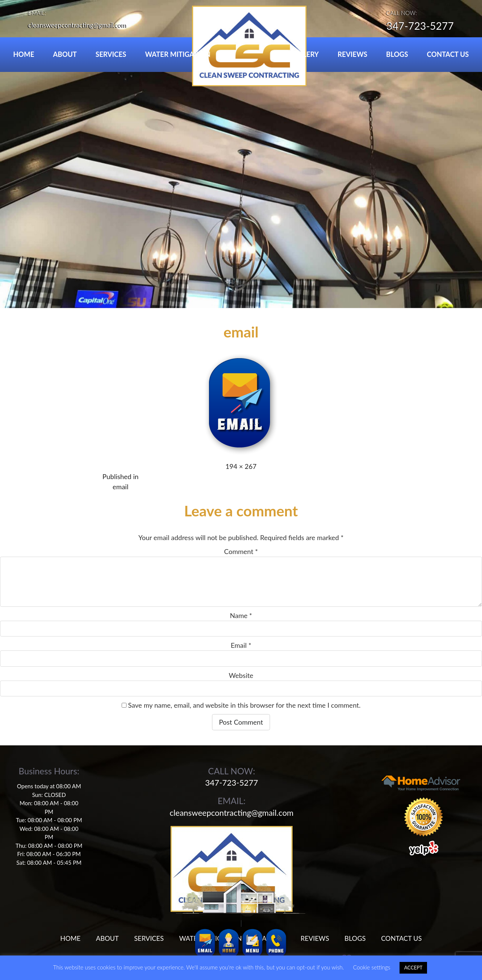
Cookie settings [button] (371, 967)
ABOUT (65, 54)
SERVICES (111, 54)
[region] (241, 154)
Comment (241, 551)
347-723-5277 (417, 27)
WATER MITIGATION (178, 54)
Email (241, 645)
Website (241, 675)
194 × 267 (241, 466)
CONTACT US (448, 54)
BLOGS (397, 54)
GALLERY (304, 54)
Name (241, 615)
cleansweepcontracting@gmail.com (80, 25)
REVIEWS (353, 54)
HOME (24, 54)
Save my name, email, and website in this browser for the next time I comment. (244, 705)
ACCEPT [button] (413, 968)
